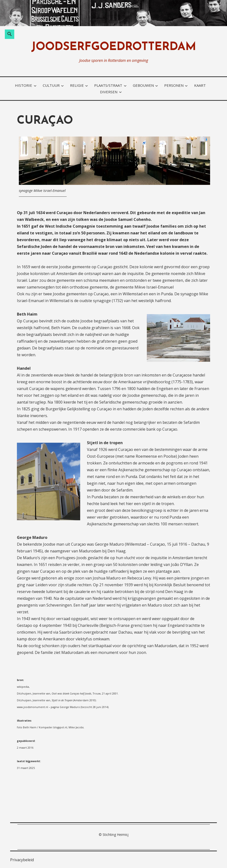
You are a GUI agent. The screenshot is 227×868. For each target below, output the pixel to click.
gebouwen (143, 85)
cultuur (51, 85)
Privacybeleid (22, 860)
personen (174, 85)
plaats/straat (108, 85)
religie (77, 85)
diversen (109, 92)
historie (24, 85)
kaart (200, 85)
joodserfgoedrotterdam (114, 47)
